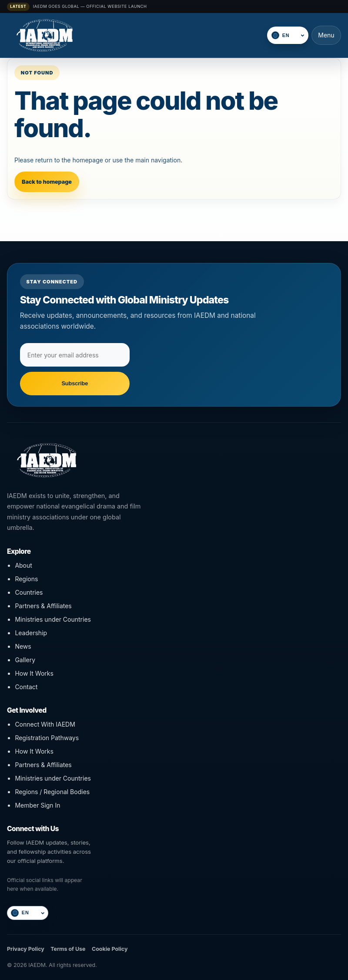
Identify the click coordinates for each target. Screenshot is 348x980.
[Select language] (293, 35)
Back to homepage (47, 182)
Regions (26, 579)
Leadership (31, 633)
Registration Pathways (47, 738)
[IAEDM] (134, 35)
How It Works (34, 673)
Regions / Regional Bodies (52, 792)
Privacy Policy (26, 949)
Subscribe (75, 383)
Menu (326, 35)
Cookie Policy (110, 949)
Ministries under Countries (53, 619)
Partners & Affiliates (43, 606)
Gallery (25, 660)
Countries (29, 592)
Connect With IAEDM (45, 724)
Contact (26, 687)
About (23, 565)
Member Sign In (37, 805)
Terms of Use (68, 949)
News (23, 646)
